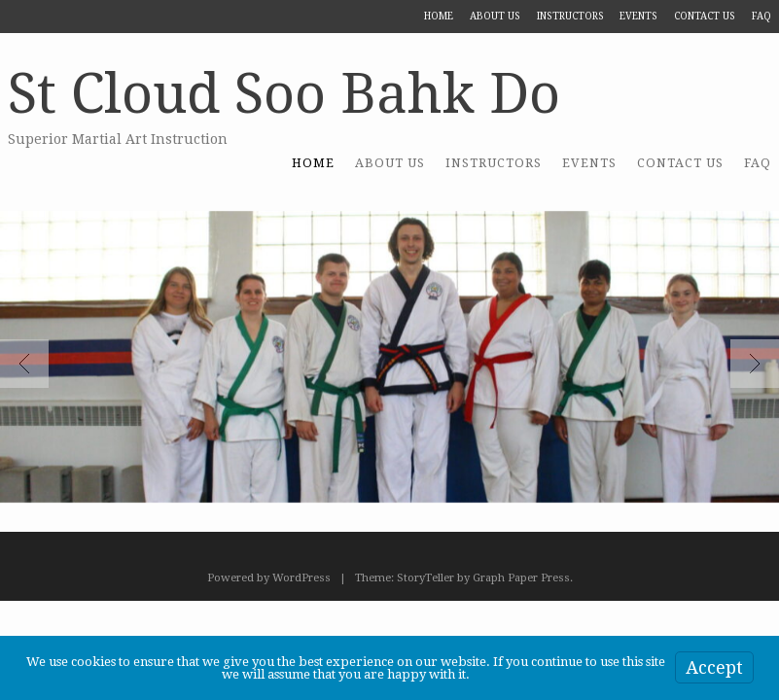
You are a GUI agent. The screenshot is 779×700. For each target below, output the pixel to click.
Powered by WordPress (269, 578)
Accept (714, 667)
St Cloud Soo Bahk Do (284, 94)
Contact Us (705, 16)
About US (495, 16)
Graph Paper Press (521, 578)
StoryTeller (425, 578)
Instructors (570, 16)
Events (638, 16)
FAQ (761, 16)
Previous (24, 364)
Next (755, 364)
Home (439, 16)
